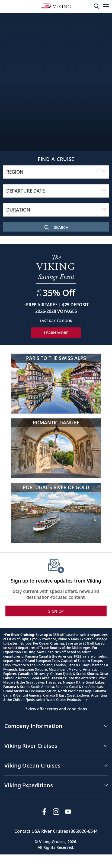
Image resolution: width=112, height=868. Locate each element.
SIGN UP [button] (56, 611)
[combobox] (56, 172)
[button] (106, 6)
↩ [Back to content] (87, 700)
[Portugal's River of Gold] (56, 513)
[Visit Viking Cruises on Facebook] (44, 812)
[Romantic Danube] (56, 448)
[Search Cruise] (56, 227)
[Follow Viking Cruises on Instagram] (56, 812)
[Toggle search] (96, 6)
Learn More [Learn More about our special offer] (56, 333)
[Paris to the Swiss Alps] (56, 384)
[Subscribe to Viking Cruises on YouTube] (68, 812)
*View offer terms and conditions (56, 709)
